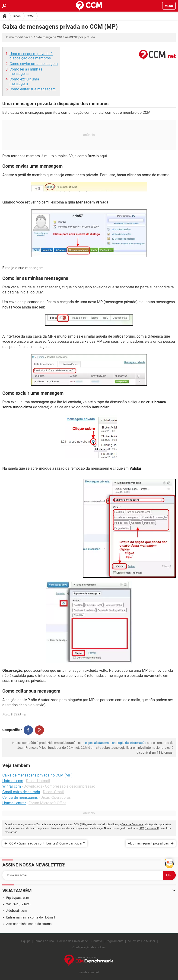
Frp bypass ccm (18, 898)
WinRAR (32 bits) (18, 904)
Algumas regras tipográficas (148, 843)
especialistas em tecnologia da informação (116, 743)
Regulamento (114, 941)
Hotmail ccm (13, 781)
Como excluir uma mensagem (24, 81)
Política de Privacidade (73, 941)
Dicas (17, 16)
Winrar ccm (12, 786)
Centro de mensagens (20, 797)
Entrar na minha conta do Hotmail (31, 917)
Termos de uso (44, 941)
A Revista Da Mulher (141, 941)
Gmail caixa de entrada (21, 792)
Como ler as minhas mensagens (26, 71)
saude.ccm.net (89, 972)
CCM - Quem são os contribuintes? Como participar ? (47, 843)
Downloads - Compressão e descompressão (59, 786)
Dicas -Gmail (53, 792)
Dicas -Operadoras (56, 797)
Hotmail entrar (14, 803)
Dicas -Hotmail (38, 781)
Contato (97, 941)
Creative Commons (132, 824)
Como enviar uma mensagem (34, 64)
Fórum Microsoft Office (47, 803)
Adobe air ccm (16, 911)
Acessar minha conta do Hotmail (30, 924)
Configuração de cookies (89, 947)
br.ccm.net (152, 828)
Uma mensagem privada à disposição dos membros (31, 56)
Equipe (26, 941)
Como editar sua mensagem (33, 89)
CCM (30, 16)
